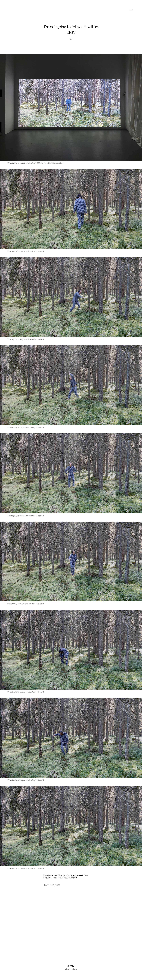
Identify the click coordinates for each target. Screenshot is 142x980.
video (71, 39)
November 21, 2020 (52, 885)
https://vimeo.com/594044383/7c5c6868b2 (60, 878)
